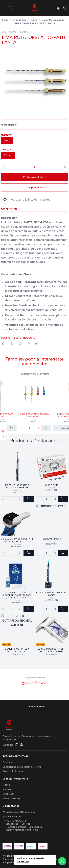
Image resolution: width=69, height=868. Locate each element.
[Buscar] (10, 8)
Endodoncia (19, 20)
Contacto (8, 762)
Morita (6, 785)
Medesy (7, 789)
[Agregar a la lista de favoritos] (26, 200)
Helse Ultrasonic (12, 798)
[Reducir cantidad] (4, 167)
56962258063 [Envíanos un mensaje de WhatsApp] (12, 817)
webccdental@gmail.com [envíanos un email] (19, 812)
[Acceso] (59, 8)
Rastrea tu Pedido (13, 771)
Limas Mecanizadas (53, 20)
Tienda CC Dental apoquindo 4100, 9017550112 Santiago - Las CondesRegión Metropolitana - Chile (22, 826)
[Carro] (64, 8)
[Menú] (5, 8)
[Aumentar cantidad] (65, 167)
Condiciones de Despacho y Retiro (22, 767)
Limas (34, 20)
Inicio (5, 20)
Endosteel (8, 794)
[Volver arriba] (34, 707)
